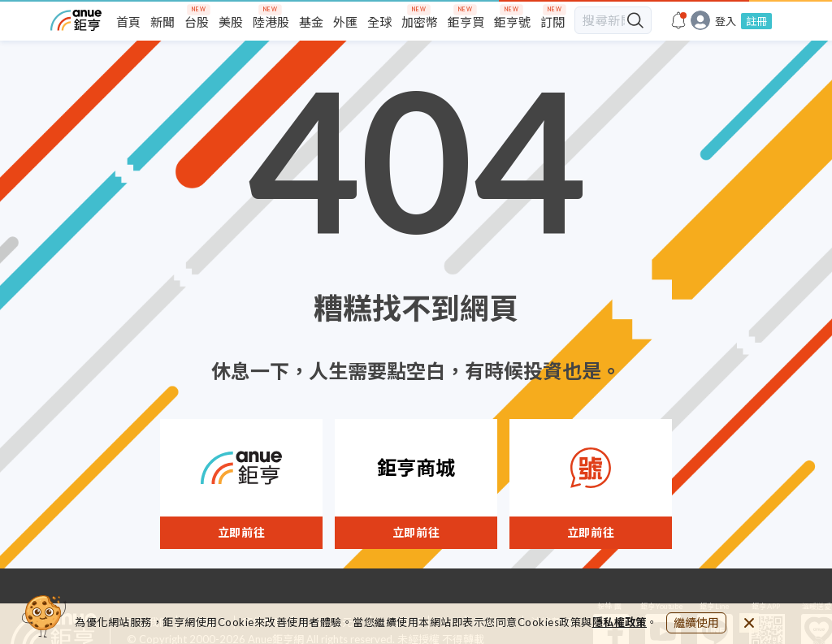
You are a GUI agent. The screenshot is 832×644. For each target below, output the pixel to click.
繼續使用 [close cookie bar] (696, 622)
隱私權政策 (620, 622)
